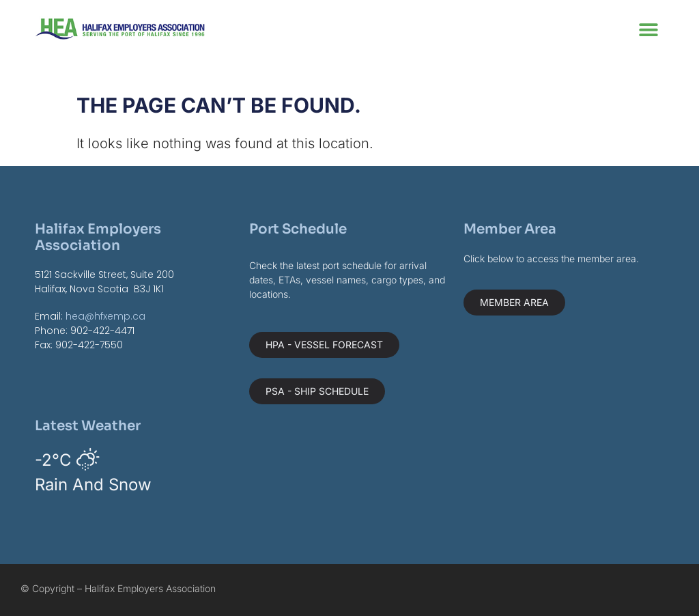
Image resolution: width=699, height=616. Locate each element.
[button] (649, 29)
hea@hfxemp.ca (105, 316)
